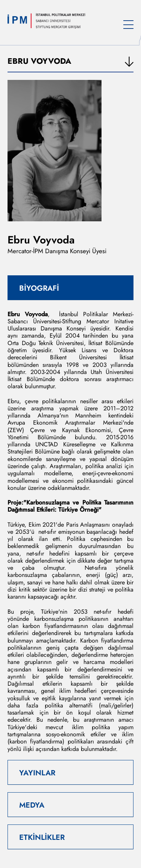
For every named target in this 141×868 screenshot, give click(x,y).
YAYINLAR (37, 773)
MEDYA (32, 805)
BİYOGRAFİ (39, 288)
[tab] (70, 288)
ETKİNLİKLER (42, 837)
